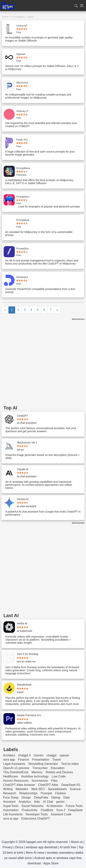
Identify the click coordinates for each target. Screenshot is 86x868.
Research (10, 793)
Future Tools (74, 806)
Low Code (59, 776)
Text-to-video (70, 764)
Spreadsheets (57, 789)
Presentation (41, 760)
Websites (22, 789)
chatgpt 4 (24, 755)
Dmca (19, 847)
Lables (30, 17)
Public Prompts (24, 140)
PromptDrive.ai (24, 249)
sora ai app (11, 819)
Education (58, 768)
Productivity (30, 810)
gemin (60, 802)
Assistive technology (35, 776)
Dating (56, 797)
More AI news (35, 853)
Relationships (28, 793)
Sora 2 (61, 810)
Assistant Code (61, 814)
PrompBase (23, 220)
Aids (37, 802)
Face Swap (11, 797)
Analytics (25, 802)
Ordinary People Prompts (24, 111)
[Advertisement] (43, 363)
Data (66, 797)
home (5, 17)
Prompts (47, 793)
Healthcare (10, 776)
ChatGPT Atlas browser (19, 785)
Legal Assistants (14, 764)
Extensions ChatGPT (36, 819)
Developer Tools (37, 814)
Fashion (61, 793)
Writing (8, 789)
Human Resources (16, 781)
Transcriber (40, 768)
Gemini (39, 755)
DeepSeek (76, 810)
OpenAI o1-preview (16, 768)
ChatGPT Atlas (48, 785)
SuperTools (11, 806)
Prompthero (23, 197)
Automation (11, 810)
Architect (9, 755)
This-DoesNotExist (16, 772)
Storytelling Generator (43, 764)
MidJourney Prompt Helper (24, 83)
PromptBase (23, 168)
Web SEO (38, 789)
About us (77, 842)
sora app (9, 760)
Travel (57, 760)
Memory (37, 772)
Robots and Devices (59, 772)
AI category (18, 17)
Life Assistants (13, 814)
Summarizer (40, 781)
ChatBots (47, 810)
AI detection (55, 806)
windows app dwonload (41, 847)
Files (54, 781)
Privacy (8, 847)
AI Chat (48, 802)
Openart (21, 54)
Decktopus (22, 277)
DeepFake (41, 797)
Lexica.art (22, 26)
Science (75, 789)
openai (64, 755)
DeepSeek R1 (71, 785)
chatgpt (52, 755)
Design (26, 797)
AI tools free (68, 847)
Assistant (9, 802)
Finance (23, 760)
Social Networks (32, 806)
